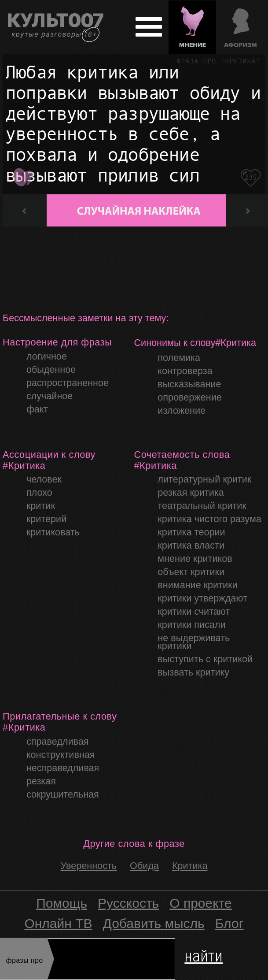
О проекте (201, 903)
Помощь (62, 903)
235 (250, 177)
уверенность (89, 866)
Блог (229, 923)
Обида (144, 866)
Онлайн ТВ (58, 923)
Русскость (128, 903)
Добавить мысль (154, 923)
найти (204, 954)
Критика (190, 866)
